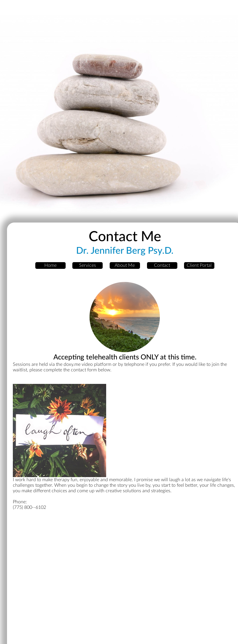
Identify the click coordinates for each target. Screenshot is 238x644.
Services (87, 265)
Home (50, 265)
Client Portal (199, 265)
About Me (125, 265)
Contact (162, 265)
